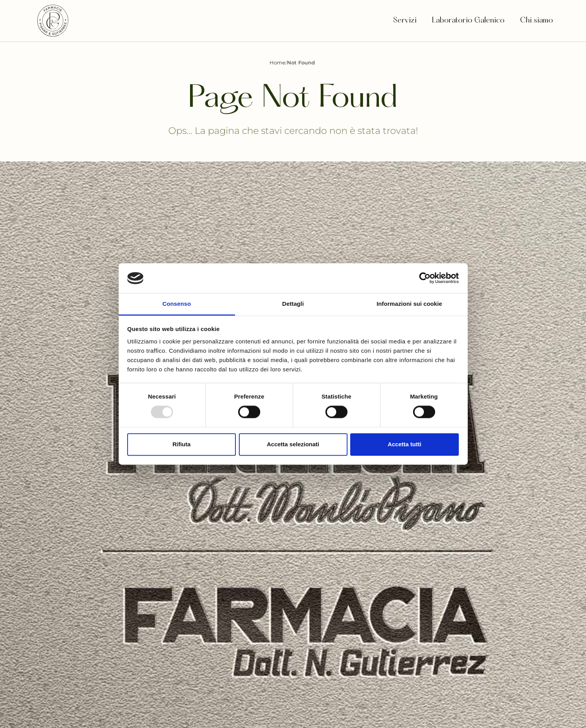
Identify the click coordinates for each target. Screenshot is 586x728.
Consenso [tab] (177, 304)
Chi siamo (538, 21)
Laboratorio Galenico (468, 21)
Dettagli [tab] (293, 304)
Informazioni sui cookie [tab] (409, 304)
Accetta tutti (405, 444)
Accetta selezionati (293, 444)
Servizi (405, 21)
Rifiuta (182, 444)
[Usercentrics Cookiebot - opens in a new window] (425, 278)
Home (277, 62)
